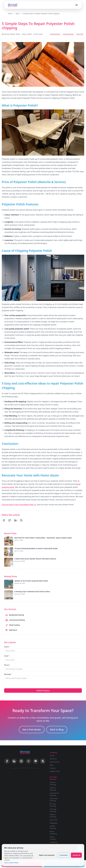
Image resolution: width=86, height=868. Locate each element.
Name (7, 643)
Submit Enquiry (43, 687)
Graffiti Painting (74, 798)
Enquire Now (57, 767)
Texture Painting (71, 787)
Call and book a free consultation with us (19, 501)
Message (8, 671)
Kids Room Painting (72, 771)
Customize (63, 855)
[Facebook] (7, 759)
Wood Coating (73, 804)
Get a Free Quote (32, 727)
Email (7, 652)
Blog (18, 14)
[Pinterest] (36, 759)
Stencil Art (72, 791)
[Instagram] (21, 759)
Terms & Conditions (72, 826)
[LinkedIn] (14, 759)
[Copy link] (21, 517)
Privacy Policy (73, 821)
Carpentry (71, 807)
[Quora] (28, 759)
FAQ (69, 818)
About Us (55, 755)
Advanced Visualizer (55, 825)
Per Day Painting (71, 776)
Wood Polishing (74, 801)
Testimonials (56, 758)
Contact (55, 764)
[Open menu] (77, 5)
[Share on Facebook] (4, 517)
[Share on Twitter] (10, 517)
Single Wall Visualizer (56, 819)
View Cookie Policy (12, 862)
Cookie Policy (73, 830)
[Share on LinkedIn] (15, 517)
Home (10, 14)
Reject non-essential (46, 855)
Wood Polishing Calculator (58, 841)
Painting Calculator (56, 835)
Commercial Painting (72, 766)
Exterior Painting (71, 760)
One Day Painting (71, 782)
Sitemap (71, 833)
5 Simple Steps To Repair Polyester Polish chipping (42, 14)
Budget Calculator (56, 830)
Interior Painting (71, 755)
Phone (7, 661)
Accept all (76, 855)
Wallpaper (71, 795)
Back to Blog (57, 727)
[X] (43, 759)
